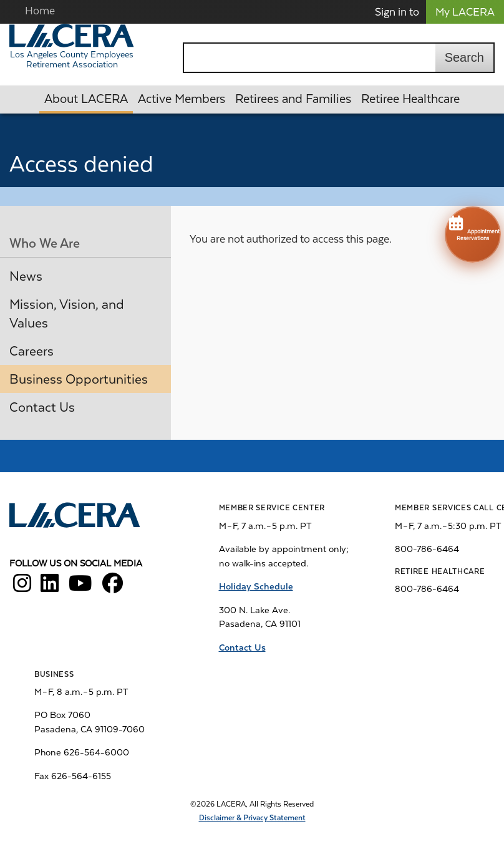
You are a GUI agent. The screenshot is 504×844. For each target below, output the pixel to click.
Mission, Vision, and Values (67, 314)
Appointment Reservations (473, 227)
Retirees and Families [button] (293, 99)
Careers (31, 351)
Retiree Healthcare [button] (410, 99)
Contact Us (42, 407)
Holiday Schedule (256, 586)
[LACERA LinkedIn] (50, 588)
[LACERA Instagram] (22, 588)
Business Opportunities (79, 379)
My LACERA (465, 12)
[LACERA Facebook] (113, 588)
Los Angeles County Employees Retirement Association (72, 59)
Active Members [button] (182, 99)
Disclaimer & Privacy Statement (252, 818)
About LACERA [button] (86, 99)
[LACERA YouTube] (80, 588)
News (26, 276)
